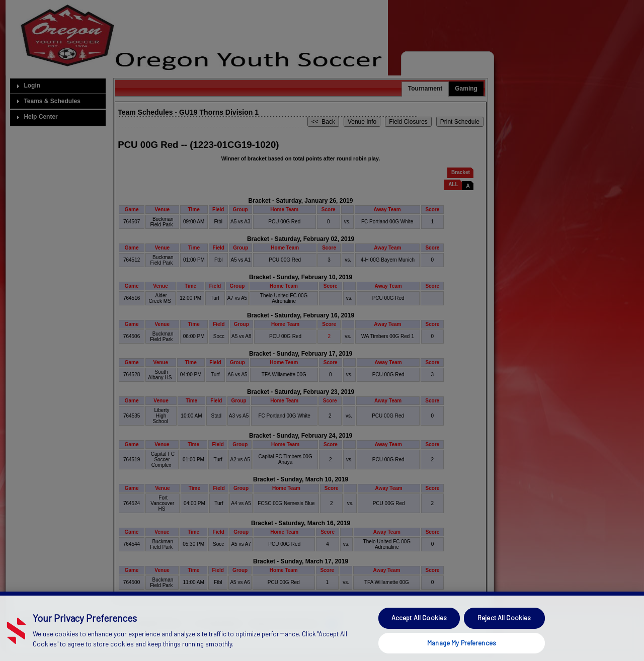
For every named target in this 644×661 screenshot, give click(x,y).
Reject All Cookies (504, 632)
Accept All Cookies (419, 632)
